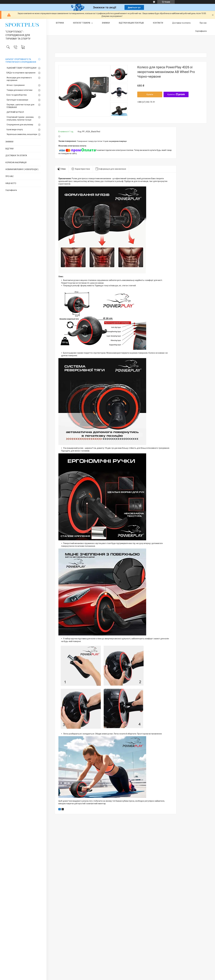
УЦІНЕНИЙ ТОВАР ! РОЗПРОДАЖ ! (22, 68)
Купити (150, 94)
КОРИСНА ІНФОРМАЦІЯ (16, 162)
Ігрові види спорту (15, 129)
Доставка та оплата (181, 23)
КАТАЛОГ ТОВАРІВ (82, 23)
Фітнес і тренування (16, 85)
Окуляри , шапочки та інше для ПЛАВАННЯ (20, 106)
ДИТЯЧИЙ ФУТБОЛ (15, 112)
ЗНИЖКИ (9, 142)
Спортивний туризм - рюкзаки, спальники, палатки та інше (20, 118)
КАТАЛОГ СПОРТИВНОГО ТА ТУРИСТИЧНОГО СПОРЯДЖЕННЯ (21, 61)
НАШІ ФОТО (11, 183)
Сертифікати (11, 190)
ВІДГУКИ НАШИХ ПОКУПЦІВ (131, 23)
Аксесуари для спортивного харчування (19, 79)
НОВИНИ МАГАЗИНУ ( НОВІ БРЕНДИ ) (22, 169)
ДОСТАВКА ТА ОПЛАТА (16, 156)
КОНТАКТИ (158, 23)
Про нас (203, 23)
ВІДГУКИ (9, 149)
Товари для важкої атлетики (19, 90)
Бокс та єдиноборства (17, 95)
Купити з (176, 94)
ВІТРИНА (60, 23)
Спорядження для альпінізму (20, 125)
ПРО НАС (10, 176)
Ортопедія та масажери (17, 100)
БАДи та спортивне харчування (21, 73)
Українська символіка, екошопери (22, 134)
